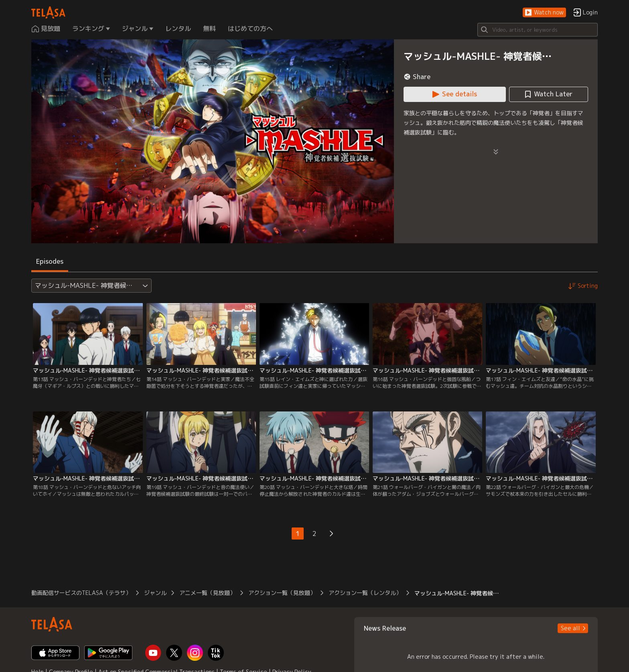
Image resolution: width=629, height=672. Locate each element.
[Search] (538, 30)
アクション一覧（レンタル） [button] (365, 593)
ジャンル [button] (155, 593)
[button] (544, 13)
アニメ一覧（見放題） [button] (207, 593)
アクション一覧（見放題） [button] (282, 593)
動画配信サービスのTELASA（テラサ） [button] (81, 593)
